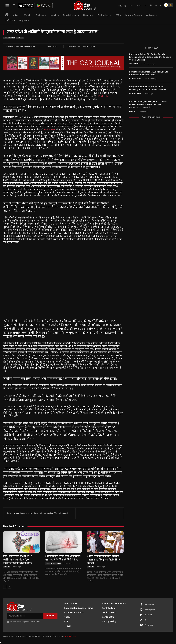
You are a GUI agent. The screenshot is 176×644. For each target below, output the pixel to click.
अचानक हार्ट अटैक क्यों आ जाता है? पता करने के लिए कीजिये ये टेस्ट (63, 558)
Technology (134, 64)
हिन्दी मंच (20, 38)
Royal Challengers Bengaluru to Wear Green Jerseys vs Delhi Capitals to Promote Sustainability (148, 104)
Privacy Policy (34, 622)
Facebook (150, 605)
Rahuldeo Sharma (27, 47)
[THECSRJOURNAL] (85, 6)
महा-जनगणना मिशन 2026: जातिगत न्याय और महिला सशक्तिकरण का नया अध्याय (18, 560)
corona (16, 513)
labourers (24, 513)
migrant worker (46, 513)
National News (135, 79)
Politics (7, 567)
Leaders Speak (9, 38)
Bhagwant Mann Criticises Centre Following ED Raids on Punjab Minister (148, 88)
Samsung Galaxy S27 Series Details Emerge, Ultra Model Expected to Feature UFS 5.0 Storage (150, 57)
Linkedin (149, 615)
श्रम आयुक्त (102, 96)
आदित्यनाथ (50, 130)
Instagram (150, 610)
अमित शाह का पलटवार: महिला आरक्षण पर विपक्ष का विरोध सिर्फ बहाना (104, 560)
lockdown (34, 513)
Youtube (149, 625)
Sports (132, 111)
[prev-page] (5, 587)
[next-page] (9, 587)
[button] (14, 5)
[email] (25, 616)
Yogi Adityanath (61, 513)
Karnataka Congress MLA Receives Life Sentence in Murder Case (149, 73)
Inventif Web (70, 636)
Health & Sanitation (53, 563)
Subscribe (50, 616)
